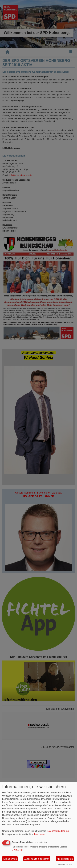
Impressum (40, 834)
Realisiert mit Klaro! (66, 864)
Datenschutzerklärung (58, 831)
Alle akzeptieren (65, 859)
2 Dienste (17, 850)
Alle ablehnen (10, 859)
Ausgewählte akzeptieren (37, 859)
